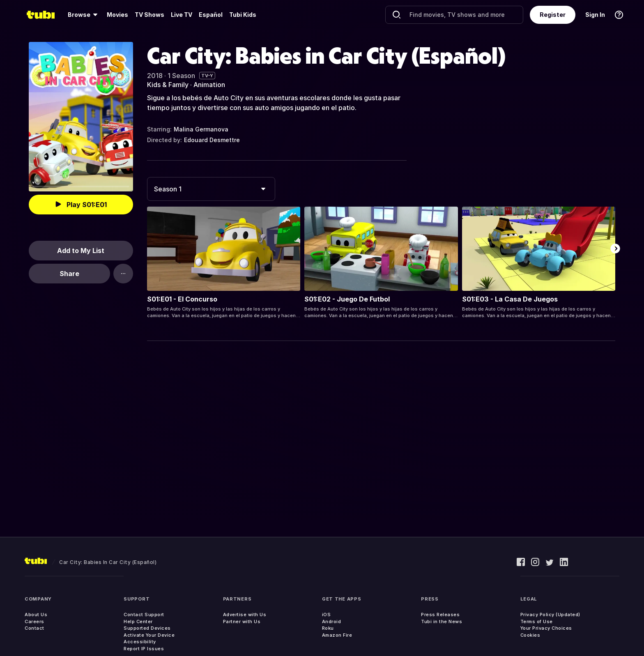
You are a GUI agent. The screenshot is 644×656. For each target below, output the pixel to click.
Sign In (595, 15)
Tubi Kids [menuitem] (243, 15)
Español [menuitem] (211, 15)
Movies (117, 15)
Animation (209, 85)
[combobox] (211, 189)
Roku (328, 628)
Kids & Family (168, 85)
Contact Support (144, 615)
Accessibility (140, 642)
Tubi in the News (442, 621)
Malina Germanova (201, 129)
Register (553, 15)
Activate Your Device (149, 635)
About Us (36, 615)
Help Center (138, 621)
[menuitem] (84, 15)
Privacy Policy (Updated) (550, 615)
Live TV (182, 15)
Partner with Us (242, 621)
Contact (34, 628)
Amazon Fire (337, 635)
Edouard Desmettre (212, 140)
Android (332, 621)
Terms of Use (537, 621)
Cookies (530, 635)
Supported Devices (147, 628)
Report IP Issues (144, 649)
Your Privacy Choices (546, 628)
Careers (34, 621)
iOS (327, 615)
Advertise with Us (245, 615)
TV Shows (149, 15)
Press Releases (440, 615)
